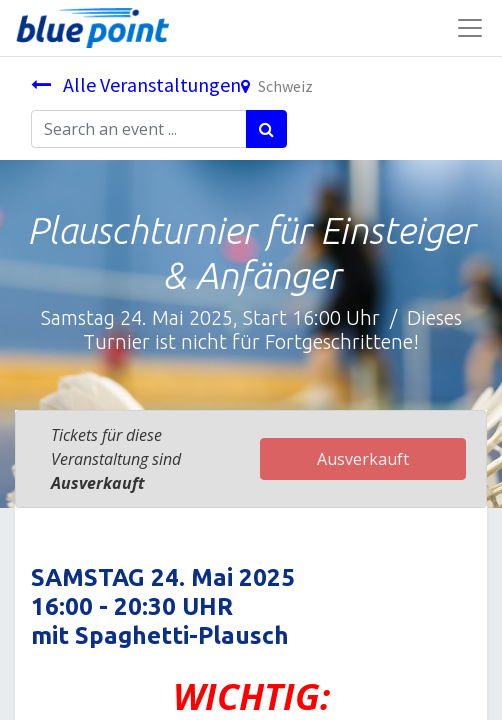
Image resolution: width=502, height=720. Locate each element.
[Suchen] (266, 129)
